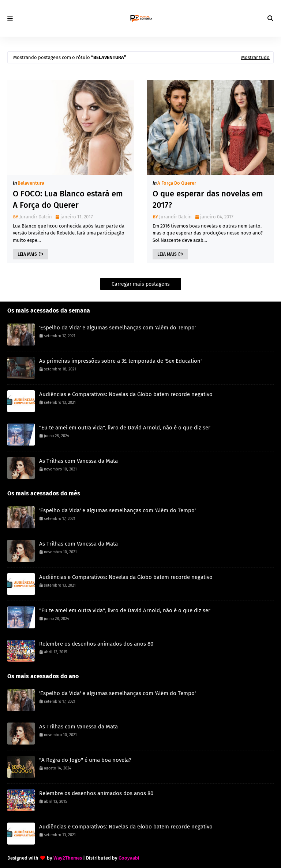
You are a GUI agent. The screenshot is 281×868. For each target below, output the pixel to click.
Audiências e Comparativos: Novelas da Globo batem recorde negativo (126, 394)
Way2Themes (68, 858)
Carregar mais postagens (141, 284)
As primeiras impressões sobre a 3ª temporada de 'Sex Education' (120, 361)
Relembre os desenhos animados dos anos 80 (96, 644)
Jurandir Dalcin (36, 217)
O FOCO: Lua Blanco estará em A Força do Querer (68, 199)
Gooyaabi (129, 858)
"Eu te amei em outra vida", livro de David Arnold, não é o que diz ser (125, 428)
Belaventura (31, 183)
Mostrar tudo (255, 57)
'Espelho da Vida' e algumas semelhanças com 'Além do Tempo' (117, 328)
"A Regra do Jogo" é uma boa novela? (85, 760)
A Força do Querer (177, 183)
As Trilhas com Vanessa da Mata (78, 461)
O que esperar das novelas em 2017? (208, 199)
